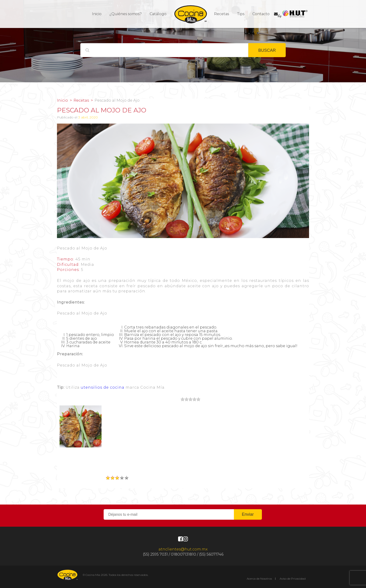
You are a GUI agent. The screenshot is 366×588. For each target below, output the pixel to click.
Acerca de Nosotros (259, 579)
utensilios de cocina (103, 387)
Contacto (261, 14)
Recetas (222, 14)
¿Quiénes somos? (126, 14)
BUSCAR (267, 50)
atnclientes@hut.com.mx (183, 549)
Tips (241, 14)
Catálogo (158, 14)
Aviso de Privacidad (293, 579)
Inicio (97, 14)
